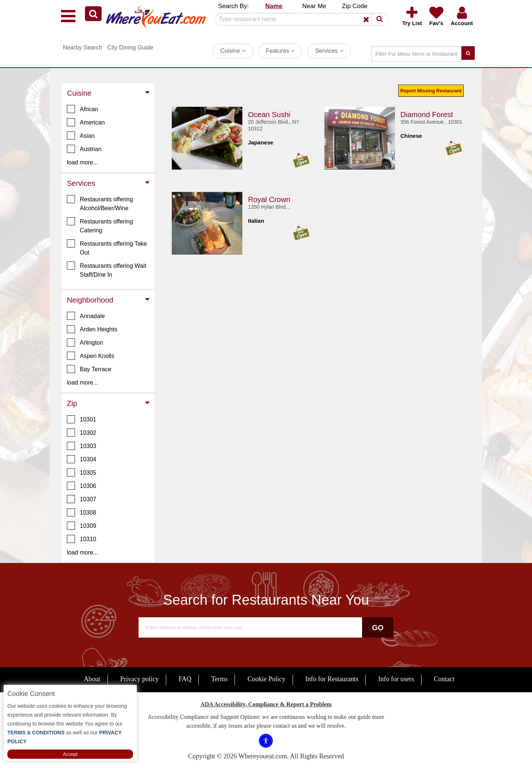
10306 (82, 486)
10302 (82, 433)
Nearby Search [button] (83, 47)
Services (329, 51)
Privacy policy (139, 679)
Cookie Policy (267, 679)
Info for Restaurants (332, 679)
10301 (82, 419)
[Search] (299, 19)
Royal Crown (269, 199)
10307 (82, 499)
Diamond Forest (427, 115)
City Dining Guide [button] (130, 47)
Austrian (84, 149)
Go (378, 628)
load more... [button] (82, 162)
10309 (82, 526)
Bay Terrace (89, 369)
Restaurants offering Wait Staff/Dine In (107, 270)
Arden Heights (92, 329)
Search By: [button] (233, 6)
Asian (81, 136)
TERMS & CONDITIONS (36, 733)
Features (280, 51)
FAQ (185, 679)
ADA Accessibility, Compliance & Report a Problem (266, 704)
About (92, 679)
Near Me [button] (314, 6)
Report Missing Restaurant (431, 91)
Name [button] (274, 6)
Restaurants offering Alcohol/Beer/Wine (100, 203)
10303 (82, 446)
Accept (70, 754)
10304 (82, 459)
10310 (82, 539)
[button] (93, 14)
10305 (82, 472)
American (86, 122)
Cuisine (233, 51)
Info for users (396, 679)
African (83, 109)
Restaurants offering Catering (100, 225)
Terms (220, 679)
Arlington (85, 342)
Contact (444, 679)
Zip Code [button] (355, 6)
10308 (82, 512)
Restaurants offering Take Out (107, 248)
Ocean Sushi (269, 115)
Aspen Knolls (91, 356)
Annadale (86, 316)
